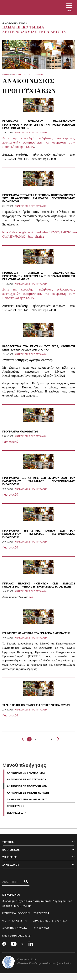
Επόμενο (58, 739)
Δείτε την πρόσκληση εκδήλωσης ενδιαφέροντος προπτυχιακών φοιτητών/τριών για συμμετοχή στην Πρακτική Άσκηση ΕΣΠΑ (38, 142)
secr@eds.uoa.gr (20, 936)
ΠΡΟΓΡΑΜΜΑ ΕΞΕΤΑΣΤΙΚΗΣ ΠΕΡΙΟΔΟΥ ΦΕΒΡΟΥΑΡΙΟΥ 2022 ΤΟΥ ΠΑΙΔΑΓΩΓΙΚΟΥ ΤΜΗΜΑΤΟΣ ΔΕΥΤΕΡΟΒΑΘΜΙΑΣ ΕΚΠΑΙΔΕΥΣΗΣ (38, 198)
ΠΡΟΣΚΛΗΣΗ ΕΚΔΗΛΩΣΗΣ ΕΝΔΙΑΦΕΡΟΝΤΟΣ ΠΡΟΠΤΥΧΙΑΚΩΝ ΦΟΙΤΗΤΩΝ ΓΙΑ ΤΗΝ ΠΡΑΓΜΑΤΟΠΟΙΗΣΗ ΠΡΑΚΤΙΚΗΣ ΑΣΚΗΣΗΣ (38, 125)
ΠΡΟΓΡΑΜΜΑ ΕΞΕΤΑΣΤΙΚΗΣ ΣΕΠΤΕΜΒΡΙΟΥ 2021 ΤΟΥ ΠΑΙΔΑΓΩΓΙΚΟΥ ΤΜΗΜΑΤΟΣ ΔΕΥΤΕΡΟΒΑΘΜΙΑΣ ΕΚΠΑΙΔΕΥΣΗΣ (38, 481)
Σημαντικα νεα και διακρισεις (27, 799)
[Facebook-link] (4, 944)
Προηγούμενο (23, 739)
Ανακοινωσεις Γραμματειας (26, 773)
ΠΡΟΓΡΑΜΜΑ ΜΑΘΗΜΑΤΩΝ (20, 431)
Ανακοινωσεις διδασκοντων (27, 779)
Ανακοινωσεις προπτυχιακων (27, 74)
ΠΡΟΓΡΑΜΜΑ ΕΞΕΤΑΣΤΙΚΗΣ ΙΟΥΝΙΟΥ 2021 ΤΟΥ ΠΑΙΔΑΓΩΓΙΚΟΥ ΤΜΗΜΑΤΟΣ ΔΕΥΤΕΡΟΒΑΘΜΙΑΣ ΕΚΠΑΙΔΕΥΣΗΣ (38, 534)
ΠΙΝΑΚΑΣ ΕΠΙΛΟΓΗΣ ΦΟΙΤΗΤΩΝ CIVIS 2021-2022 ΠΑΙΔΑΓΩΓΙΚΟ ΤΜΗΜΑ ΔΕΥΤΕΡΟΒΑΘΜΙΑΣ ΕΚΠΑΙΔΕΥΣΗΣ (38, 585)
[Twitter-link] (23, 944)
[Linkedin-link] (31, 944)
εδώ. (32, 597)
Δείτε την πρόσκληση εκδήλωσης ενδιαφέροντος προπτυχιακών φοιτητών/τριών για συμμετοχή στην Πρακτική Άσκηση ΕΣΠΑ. (38, 294)
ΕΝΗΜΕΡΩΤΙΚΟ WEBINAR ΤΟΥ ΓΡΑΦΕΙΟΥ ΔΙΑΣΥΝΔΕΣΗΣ (36, 633)
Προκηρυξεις (16, 806)
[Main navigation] (69, 7)
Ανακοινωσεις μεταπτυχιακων (28, 793)
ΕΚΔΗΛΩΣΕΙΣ (15, 813)
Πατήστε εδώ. (11, 442)
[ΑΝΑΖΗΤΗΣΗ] (16, 882)
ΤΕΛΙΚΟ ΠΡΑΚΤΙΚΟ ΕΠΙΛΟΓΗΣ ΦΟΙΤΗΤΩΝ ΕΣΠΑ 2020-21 (36, 705)
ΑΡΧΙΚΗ (6, 74)
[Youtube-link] (14, 944)
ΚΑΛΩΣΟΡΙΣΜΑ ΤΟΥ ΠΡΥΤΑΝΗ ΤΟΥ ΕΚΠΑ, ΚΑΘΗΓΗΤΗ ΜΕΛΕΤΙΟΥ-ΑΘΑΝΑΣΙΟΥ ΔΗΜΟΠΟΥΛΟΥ (38, 348)
